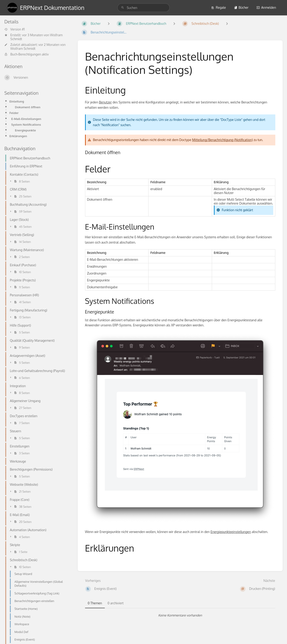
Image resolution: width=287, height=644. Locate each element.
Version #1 (15, 29)
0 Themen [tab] (95, 603)
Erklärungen (18, 136)
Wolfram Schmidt (23, 49)
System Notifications (26, 124)
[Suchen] (123, 8)
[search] (143, 8)
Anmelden (266, 7)
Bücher (241, 7)
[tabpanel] (180, 615)
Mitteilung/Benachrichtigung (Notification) (222, 140)
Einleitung (17, 101)
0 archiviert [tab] (116, 603)
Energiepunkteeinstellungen (231, 532)
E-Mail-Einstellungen (26, 119)
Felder (14, 113)
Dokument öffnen (28, 107)
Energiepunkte (25, 130)
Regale (218, 7)
